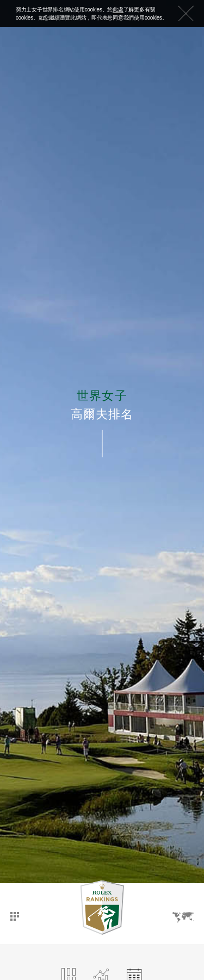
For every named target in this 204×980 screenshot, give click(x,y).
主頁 (15, 916)
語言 (183, 917)
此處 (118, 10)
